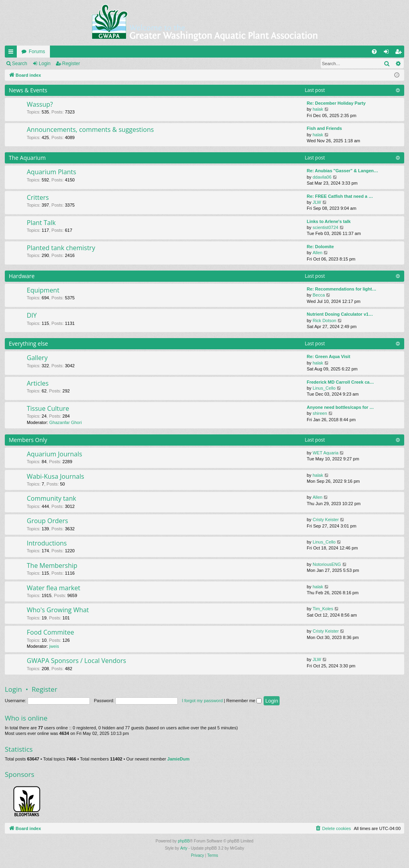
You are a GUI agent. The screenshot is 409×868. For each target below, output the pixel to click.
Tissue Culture (48, 408)
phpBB (184, 841)
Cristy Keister (326, 520)
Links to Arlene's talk (329, 221)
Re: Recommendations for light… (341, 289)
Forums (37, 52)
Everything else (28, 343)
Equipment (43, 290)
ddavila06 (322, 177)
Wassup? (40, 104)
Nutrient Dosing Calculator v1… (340, 314)
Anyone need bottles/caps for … (340, 407)
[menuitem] (374, 52)
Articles (38, 383)
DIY (32, 315)
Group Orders (47, 521)
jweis (54, 646)
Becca (319, 295)
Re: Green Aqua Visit (329, 356)
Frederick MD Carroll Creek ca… (340, 382)
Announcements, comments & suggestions (90, 129)
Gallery (37, 358)
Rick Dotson (325, 321)
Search (20, 64)
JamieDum (179, 759)
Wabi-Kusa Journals (56, 476)
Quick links (12, 53)
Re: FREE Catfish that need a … (340, 196)
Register (71, 64)
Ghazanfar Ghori (65, 422)
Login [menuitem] (388, 53)
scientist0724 (326, 227)
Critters (38, 197)
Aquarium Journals (55, 454)
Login (45, 64)
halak (318, 109)
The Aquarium (27, 158)
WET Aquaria (326, 453)
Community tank (52, 498)
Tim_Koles (323, 609)
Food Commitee (51, 632)
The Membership (52, 565)
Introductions (47, 543)
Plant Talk (41, 223)
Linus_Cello (324, 388)
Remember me (244, 701)
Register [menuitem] (400, 53)
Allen (318, 253)
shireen (320, 413)
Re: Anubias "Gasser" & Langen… (342, 171)
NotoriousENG (327, 564)
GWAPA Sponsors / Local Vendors (76, 661)
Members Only (28, 440)
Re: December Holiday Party (336, 103)
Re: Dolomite (320, 247)
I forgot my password (202, 701)
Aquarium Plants (52, 172)
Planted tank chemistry (61, 248)
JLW (317, 202)
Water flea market (54, 588)
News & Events (28, 90)
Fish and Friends (324, 128)
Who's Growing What (58, 610)
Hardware (22, 276)
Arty (184, 848)
